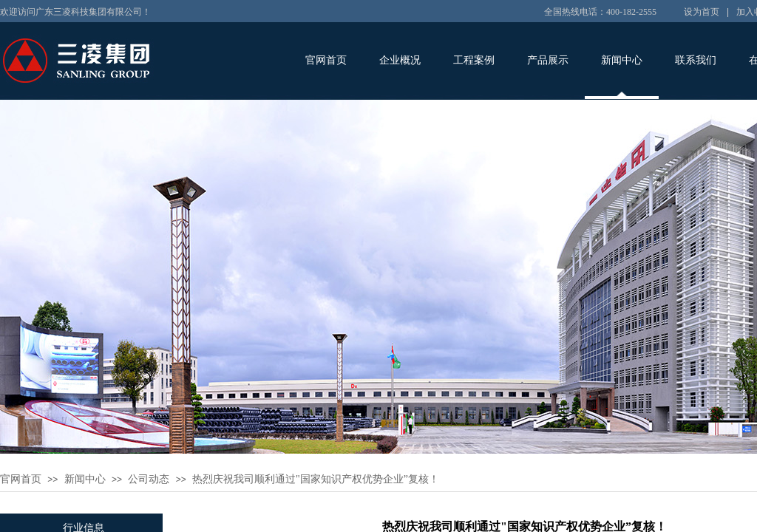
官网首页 (326, 60)
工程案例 (474, 60)
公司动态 (149, 479)
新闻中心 (622, 60)
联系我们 (696, 60)
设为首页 (702, 12)
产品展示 (548, 60)
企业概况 (400, 60)
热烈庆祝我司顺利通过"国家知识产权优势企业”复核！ (316, 479)
